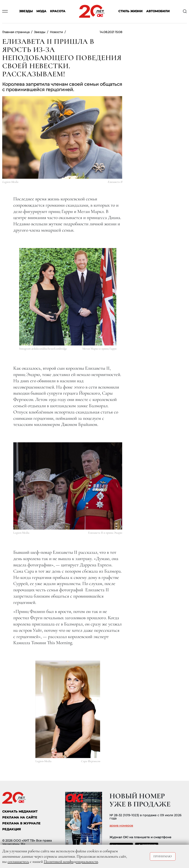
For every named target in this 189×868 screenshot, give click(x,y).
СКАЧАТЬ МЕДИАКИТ (20, 812)
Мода (41, 11)
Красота (58, 11)
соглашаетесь (18, 862)
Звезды (26, 11)
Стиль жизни (130, 11)
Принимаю (163, 856)
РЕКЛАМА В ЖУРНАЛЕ (21, 823)
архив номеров (121, 826)
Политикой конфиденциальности (71, 862)
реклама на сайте (20, 817)
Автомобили (158, 11)
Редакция (12, 829)
